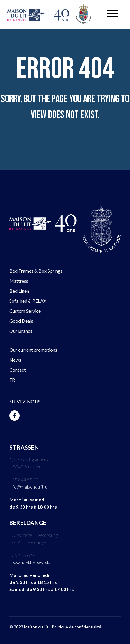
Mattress (19, 281)
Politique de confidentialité (76, 627)
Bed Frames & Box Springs (36, 271)
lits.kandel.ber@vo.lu (30, 562)
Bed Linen (19, 291)
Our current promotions (33, 350)
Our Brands (21, 331)
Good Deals (21, 321)
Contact (18, 370)
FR (12, 380)
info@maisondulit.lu (28, 487)
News (15, 360)
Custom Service (25, 311)
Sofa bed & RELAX (28, 301)
